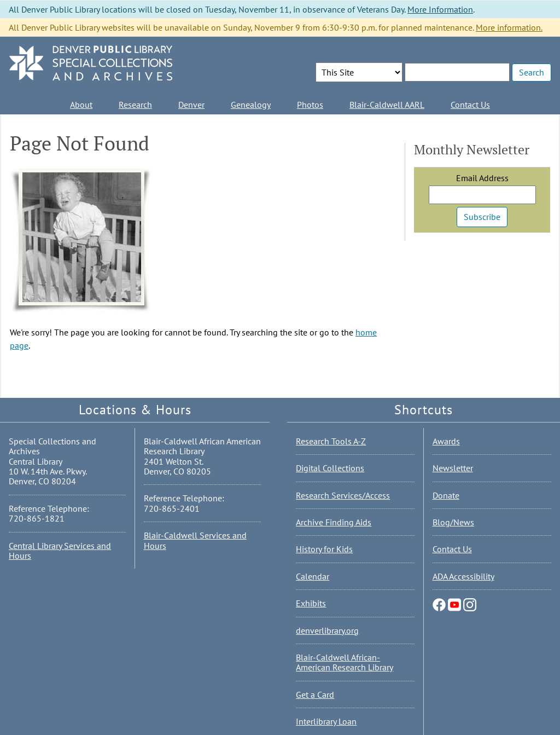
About (81, 105)
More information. (509, 27)
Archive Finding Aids (334, 522)
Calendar (313, 576)
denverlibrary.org (327, 630)
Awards (446, 441)
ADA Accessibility (463, 576)
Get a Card (315, 695)
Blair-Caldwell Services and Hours (195, 540)
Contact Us (470, 105)
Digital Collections (330, 468)
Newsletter (453, 468)
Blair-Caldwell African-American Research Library (345, 662)
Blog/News (453, 522)
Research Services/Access (343, 495)
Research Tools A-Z (331, 441)
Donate (446, 495)
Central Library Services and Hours (60, 551)
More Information (440, 9)
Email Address (482, 178)
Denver (191, 105)
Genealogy (251, 105)
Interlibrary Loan (326, 721)
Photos (310, 105)
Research (135, 105)
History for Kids (324, 549)
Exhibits (311, 603)
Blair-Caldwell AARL (387, 105)
